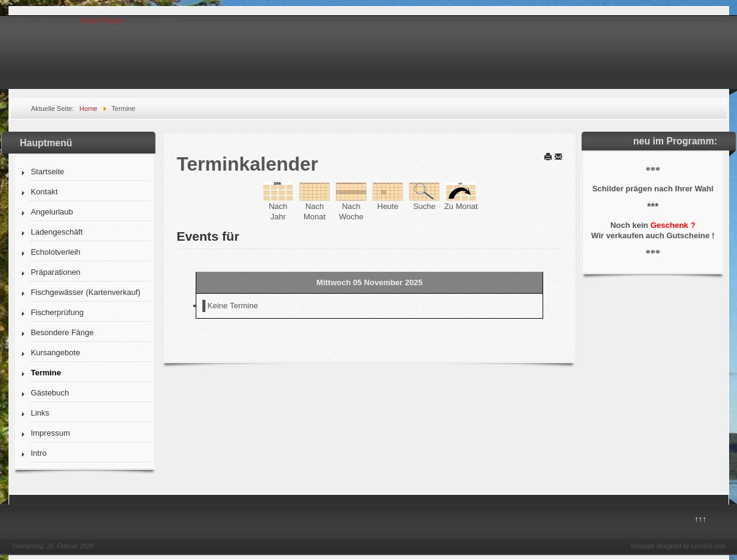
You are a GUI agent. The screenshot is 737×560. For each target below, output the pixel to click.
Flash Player (102, 20)
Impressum (50, 433)
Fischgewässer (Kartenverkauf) (85, 292)
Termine (46, 373)
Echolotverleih (55, 252)
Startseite (47, 172)
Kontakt (44, 192)
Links (40, 413)
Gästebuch (50, 393)
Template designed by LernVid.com (677, 546)
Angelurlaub (52, 212)
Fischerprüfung (57, 312)
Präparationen (55, 272)
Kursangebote (55, 353)
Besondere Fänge (62, 332)
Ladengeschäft (56, 232)
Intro (38, 453)
